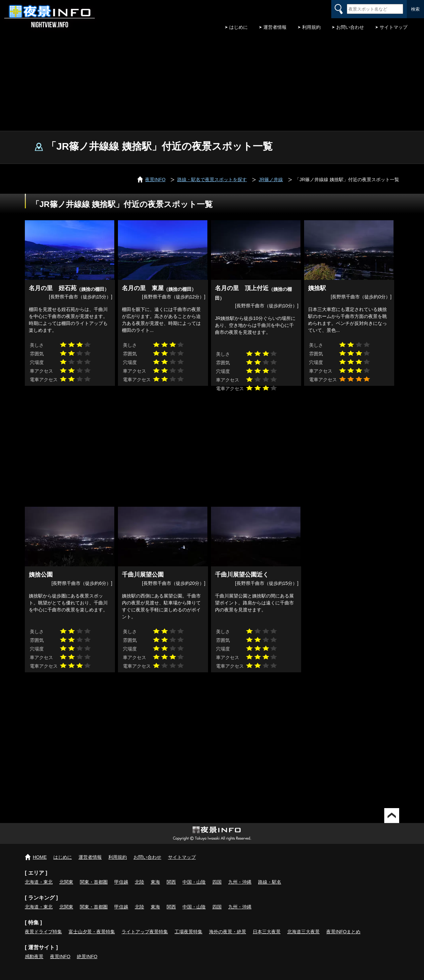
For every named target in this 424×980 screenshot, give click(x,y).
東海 (155, 882)
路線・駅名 (270, 882)
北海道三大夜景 (303, 932)
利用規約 (311, 27)
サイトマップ (394, 27)
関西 (171, 882)
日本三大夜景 (267, 932)
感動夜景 (34, 956)
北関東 (66, 882)
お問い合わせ (350, 27)
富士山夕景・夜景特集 (92, 932)
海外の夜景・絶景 (228, 932)
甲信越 (121, 882)
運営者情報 (275, 27)
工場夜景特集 (188, 932)
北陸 (139, 882)
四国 (217, 882)
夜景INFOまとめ (343, 932)
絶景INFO (87, 956)
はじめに (238, 27)
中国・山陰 (194, 882)
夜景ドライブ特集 (43, 932)
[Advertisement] (212, 81)
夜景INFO (60, 956)
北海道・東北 (39, 882)
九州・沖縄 (240, 882)
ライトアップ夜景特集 (145, 932)
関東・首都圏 (94, 882)
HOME (40, 857)
